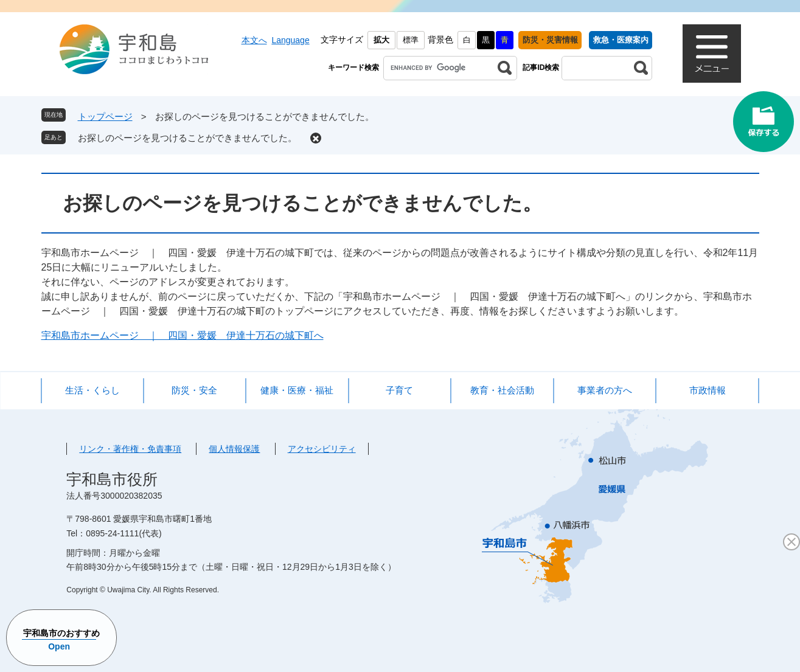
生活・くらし (92, 390)
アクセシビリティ (322, 449)
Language (290, 40)
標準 (411, 40)
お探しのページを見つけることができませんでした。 (187, 138)
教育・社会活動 (502, 390)
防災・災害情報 (550, 40)
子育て (399, 390)
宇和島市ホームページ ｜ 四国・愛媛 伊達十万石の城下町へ (183, 335)
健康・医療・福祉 (297, 390)
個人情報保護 (234, 449)
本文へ (254, 40)
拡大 (381, 40)
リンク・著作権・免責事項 (130, 449)
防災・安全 (194, 390)
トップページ (105, 116)
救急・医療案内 (621, 40)
